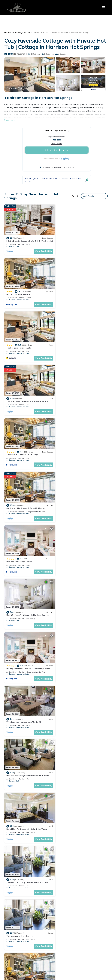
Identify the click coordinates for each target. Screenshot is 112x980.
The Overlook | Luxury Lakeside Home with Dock (27, 559)
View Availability (43, 251)
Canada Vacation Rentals (16, 940)
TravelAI (93, 963)
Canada (36, 32)
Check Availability (57, 150)
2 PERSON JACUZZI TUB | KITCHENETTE (77, 824)
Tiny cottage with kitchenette (73, 559)
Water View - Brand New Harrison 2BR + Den (79, 665)
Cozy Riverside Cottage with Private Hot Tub (79, 612)
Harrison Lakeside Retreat (71, 241)
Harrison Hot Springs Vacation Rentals (18, 925)
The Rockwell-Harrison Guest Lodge (22, 347)
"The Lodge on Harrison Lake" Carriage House (80, 771)
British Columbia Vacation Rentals (16, 932)
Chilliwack (64, 32)
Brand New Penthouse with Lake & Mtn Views (79, 506)
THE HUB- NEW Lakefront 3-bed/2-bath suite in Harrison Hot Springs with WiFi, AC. (81, 938)
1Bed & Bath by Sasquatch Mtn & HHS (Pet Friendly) (30, 241)
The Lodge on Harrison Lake (19, 294)
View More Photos (16, 88)
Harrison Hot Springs (80, 32)
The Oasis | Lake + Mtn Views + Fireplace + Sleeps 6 (82, 718)
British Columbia (50, 32)
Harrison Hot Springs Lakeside (20, 400)
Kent (17, 246)
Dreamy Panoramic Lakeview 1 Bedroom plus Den (28, 453)
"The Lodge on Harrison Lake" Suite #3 (76, 453)
